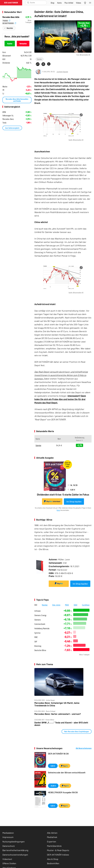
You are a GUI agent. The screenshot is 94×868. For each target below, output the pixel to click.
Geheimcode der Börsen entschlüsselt (67, 772)
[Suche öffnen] (28, 3)
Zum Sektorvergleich (12, 128)
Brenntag (38, 646)
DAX (36, 605)
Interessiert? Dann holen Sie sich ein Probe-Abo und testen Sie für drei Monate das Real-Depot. (60, 399)
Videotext (7, 859)
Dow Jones (56, 605)
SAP (36, 642)
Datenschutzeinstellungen (15, 855)
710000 (6, 20)
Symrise (37, 633)
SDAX (76, 605)
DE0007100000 (9, 23)
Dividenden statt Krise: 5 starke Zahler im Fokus (63, 495)
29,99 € (53, 786)
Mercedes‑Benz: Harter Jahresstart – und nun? (58, 714)
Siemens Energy (40, 615)
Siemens (38, 620)
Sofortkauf (52, 501)
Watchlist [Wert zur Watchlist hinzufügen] (10, 28)
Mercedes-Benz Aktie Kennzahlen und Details (17, 100)
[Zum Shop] (53, 3)
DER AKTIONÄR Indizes (58, 855)
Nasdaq (45, 605)
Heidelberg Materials (42, 628)
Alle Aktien (52, 833)
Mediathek (52, 837)
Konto (58, 510)
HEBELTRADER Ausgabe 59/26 (63, 792)
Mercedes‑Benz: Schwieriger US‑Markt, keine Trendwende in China (57, 704)
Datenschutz (9, 846)
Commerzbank (40, 624)
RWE (36, 637)
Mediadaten (8, 833)
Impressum (8, 837)
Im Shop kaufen (74, 502)
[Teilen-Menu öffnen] (38, 64)
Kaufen (10, 43)
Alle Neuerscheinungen (84, 748)
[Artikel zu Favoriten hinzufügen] (49, 64)
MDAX (67, 605)
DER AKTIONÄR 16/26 (58, 754)
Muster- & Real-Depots (58, 850)
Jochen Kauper (62, 72)
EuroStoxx (86, 605)
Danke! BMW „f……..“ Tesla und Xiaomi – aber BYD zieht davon (61, 724)
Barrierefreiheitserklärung (15, 850)
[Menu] (91, 3)
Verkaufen (23, 43)
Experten (52, 842)
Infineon (38, 611)
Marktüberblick (54, 846)
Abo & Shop (53, 859)
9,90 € (53, 806)
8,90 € (53, 766)
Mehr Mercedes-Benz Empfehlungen (77, 731)
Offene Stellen (9, 863)
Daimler (40, 59)
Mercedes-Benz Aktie (11, 17)
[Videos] (79, 3)
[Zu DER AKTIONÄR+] (69, 3)
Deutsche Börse (40, 650)
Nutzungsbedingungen (14, 842)
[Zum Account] (59, 3)
